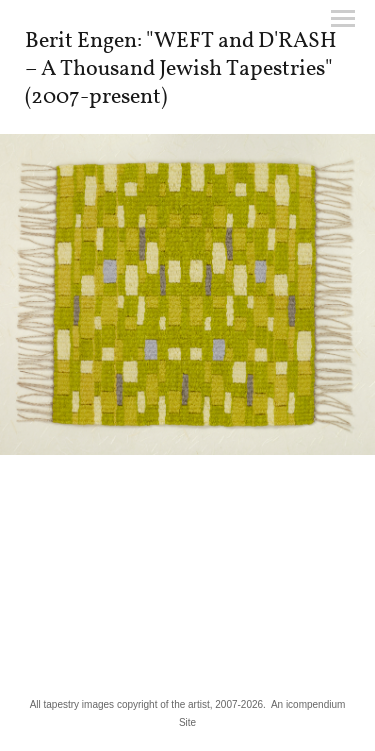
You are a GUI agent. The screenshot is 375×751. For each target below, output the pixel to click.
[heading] (187, 99)
